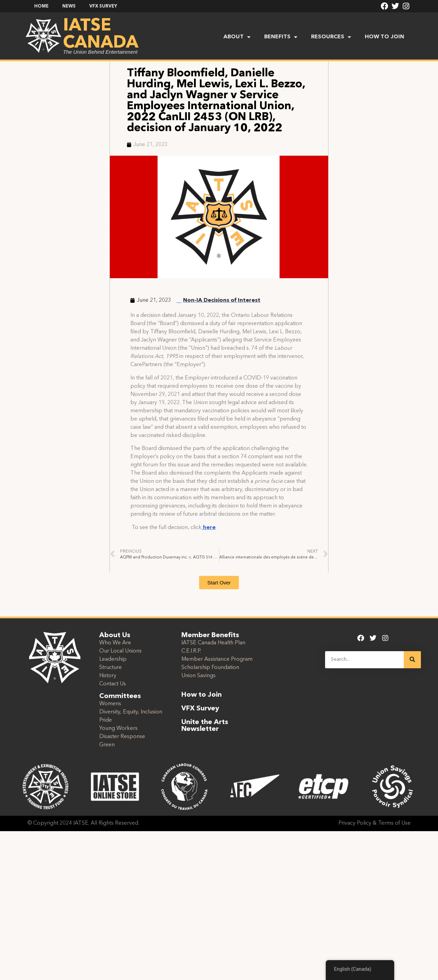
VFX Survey (200, 709)
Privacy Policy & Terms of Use (375, 823)
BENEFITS (281, 37)
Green (107, 745)
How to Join (202, 695)
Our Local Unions (120, 651)
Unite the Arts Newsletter (205, 726)
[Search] (412, 660)
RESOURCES (331, 37)
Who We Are (115, 643)
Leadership (113, 659)
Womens (110, 704)
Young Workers (118, 728)
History (108, 676)
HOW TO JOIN (384, 37)
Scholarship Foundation (210, 668)
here (209, 528)
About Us (115, 635)
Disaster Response (122, 737)
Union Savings (198, 676)
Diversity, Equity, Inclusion (131, 712)
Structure (111, 668)
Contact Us (113, 684)
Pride (106, 720)
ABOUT (237, 37)
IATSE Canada (101, 35)
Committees (120, 696)
